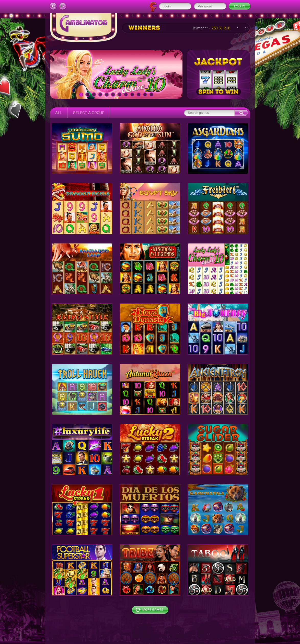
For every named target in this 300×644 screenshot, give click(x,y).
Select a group (89, 113)
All (59, 113)
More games (153, 610)
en (63, 6)
